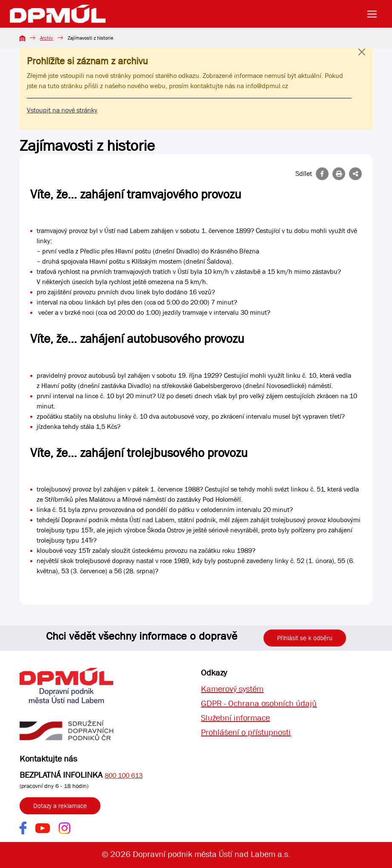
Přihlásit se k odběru (305, 638)
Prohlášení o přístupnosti (246, 732)
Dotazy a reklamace (60, 806)
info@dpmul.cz (267, 86)
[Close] (362, 60)
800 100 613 (124, 775)
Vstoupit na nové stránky (62, 110)
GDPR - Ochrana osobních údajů (259, 703)
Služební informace (235, 718)
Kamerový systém (232, 689)
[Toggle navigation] (375, 14)
